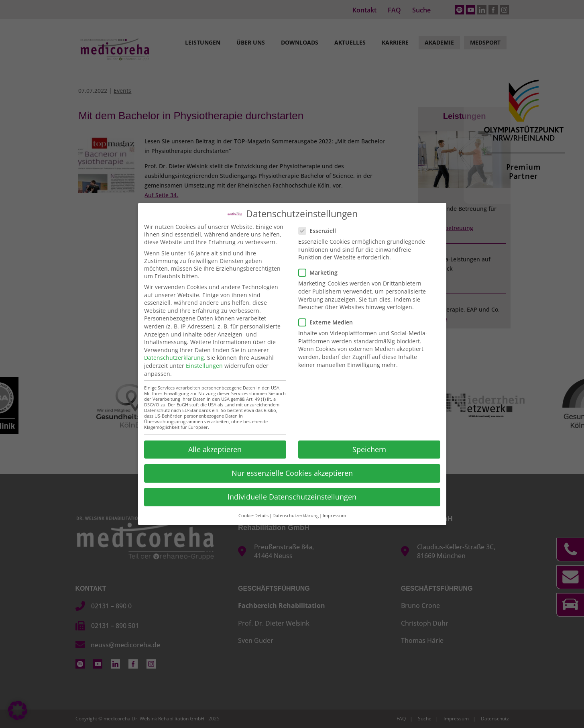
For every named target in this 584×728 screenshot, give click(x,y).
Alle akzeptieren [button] (215, 449)
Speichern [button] (369, 449)
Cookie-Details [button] (253, 515)
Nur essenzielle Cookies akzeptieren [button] (292, 472)
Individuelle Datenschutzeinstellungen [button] (292, 496)
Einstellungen (204, 365)
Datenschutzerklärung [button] (296, 515)
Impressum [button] (334, 515)
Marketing (321, 272)
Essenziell (320, 230)
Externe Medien (329, 321)
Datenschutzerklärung (174, 357)
